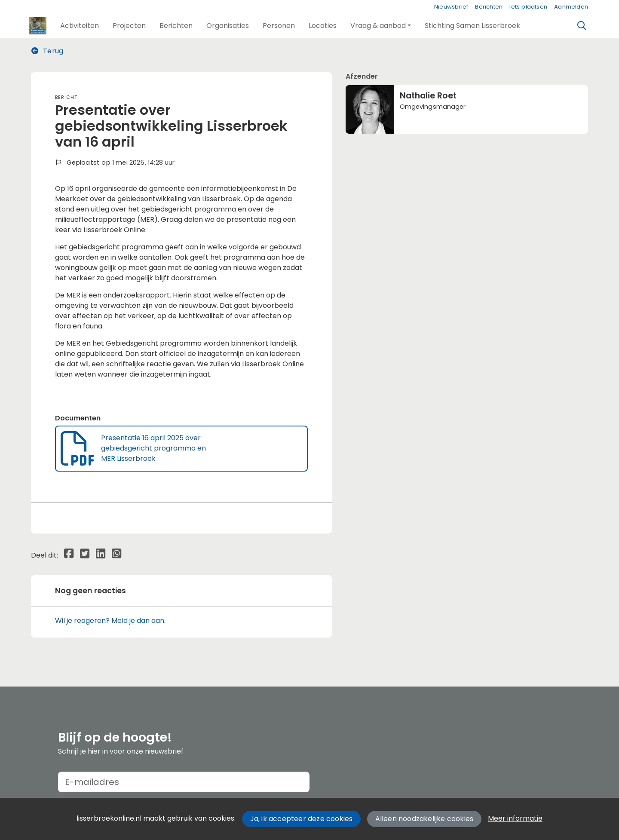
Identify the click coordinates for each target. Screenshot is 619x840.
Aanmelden (571, 7)
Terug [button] (47, 51)
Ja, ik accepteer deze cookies (302, 819)
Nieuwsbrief (451, 7)
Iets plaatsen (528, 7)
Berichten (489, 7)
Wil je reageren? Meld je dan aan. (110, 621)
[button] (80, 26)
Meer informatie (515, 818)
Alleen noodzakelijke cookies (424, 819)
